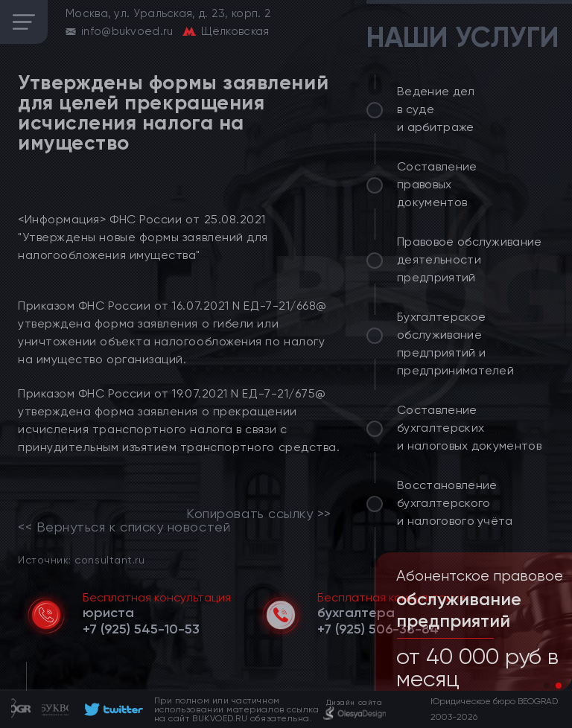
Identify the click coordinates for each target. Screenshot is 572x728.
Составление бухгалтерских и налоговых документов (469, 428)
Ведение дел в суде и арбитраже (436, 109)
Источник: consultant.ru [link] (81, 559)
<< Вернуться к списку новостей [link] (124, 527)
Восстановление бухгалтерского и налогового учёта (455, 503)
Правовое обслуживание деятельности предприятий (470, 259)
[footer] (111, 709)
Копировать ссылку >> (259, 514)
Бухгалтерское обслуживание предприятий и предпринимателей (455, 344)
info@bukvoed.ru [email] (127, 31)
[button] (547, 686)
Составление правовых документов (437, 184)
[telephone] (141, 629)
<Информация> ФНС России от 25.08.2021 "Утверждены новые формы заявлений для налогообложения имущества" (143, 237)
